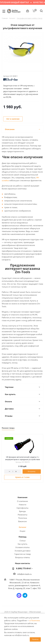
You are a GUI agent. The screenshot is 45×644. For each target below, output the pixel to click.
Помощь (23, 537)
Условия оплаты (22, 547)
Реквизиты (23, 515)
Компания (22, 497)
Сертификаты (22, 508)
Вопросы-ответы (23, 557)
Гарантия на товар (23, 554)
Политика (23, 518)
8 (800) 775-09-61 (24, 568)
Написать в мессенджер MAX (19, 595)
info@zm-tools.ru (24, 574)
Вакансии (22, 521)
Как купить (23, 544)
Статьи (23, 541)
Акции (22, 531)
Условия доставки (23, 551)
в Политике (35, 620)
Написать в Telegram (25, 595)
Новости (23, 505)
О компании (22, 501)
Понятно (35, 639)
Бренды (22, 511)
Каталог (23, 527)
